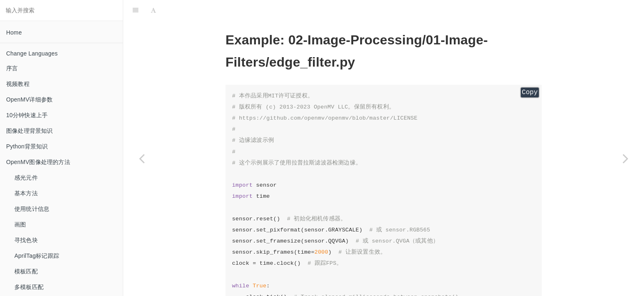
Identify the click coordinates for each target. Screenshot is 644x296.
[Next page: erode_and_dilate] (626, 158)
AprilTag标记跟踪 (37, 256)
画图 (20, 224)
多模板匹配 (29, 287)
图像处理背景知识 (30, 131)
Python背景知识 (27, 146)
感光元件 (26, 178)
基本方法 (26, 193)
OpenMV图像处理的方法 (38, 162)
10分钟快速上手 (27, 115)
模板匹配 (26, 271)
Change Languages (32, 53)
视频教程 (18, 84)
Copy (530, 92)
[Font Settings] (153, 10)
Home (14, 32)
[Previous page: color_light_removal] (142, 158)
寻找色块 (26, 240)
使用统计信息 (32, 209)
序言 (12, 68)
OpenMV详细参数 (29, 99)
